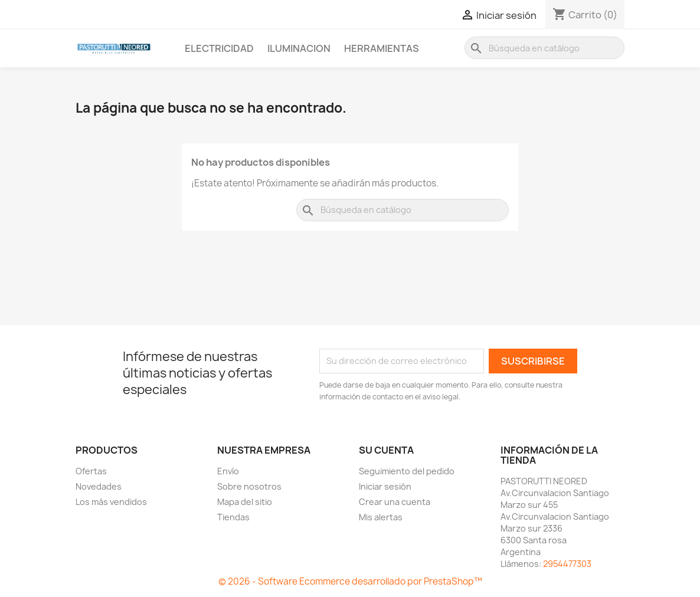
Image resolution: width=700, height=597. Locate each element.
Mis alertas (381, 517)
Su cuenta (386, 450)
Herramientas (382, 48)
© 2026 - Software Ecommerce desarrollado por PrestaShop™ (350, 581)
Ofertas (91, 471)
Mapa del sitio (245, 502)
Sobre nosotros (249, 486)
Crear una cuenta (395, 502)
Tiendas (233, 517)
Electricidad (219, 48)
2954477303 (567, 564)
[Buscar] (544, 48)
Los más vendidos (111, 502)
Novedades (99, 486)
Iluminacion (299, 48)
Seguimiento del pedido (407, 471)
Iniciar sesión (385, 486)
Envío (228, 471)
